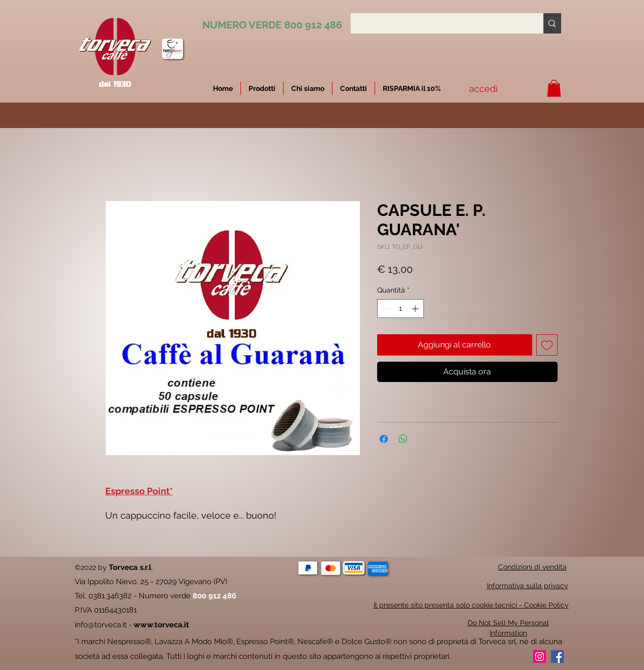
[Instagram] (540, 657)
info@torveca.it (101, 625)
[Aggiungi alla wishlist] (547, 345)
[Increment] (416, 309)
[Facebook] (557, 657)
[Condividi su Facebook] (384, 439)
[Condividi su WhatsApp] (403, 439)
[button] (412, 88)
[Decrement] (385, 309)
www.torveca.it (161, 625)
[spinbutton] (401, 309)
